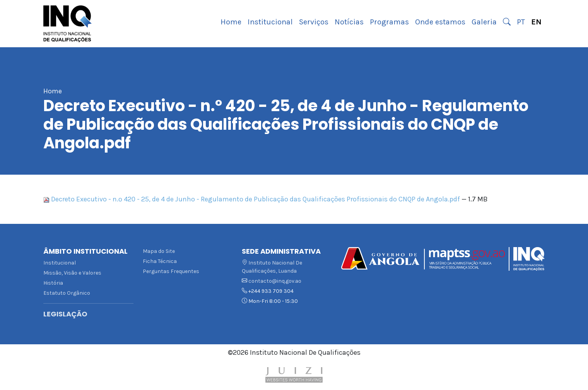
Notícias (349, 22)
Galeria (484, 22)
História (53, 283)
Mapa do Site (159, 251)
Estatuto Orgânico (67, 293)
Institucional (270, 22)
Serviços (314, 22)
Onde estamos (440, 22)
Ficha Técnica (160, 261)
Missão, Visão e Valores (72, 273)
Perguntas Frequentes (171, 271)
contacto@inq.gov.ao (275, 281)
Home (231, 22)
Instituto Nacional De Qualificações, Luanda (272, 267)
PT (521, 22)
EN (536, 22)
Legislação (65, 314)
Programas (389, 22)
